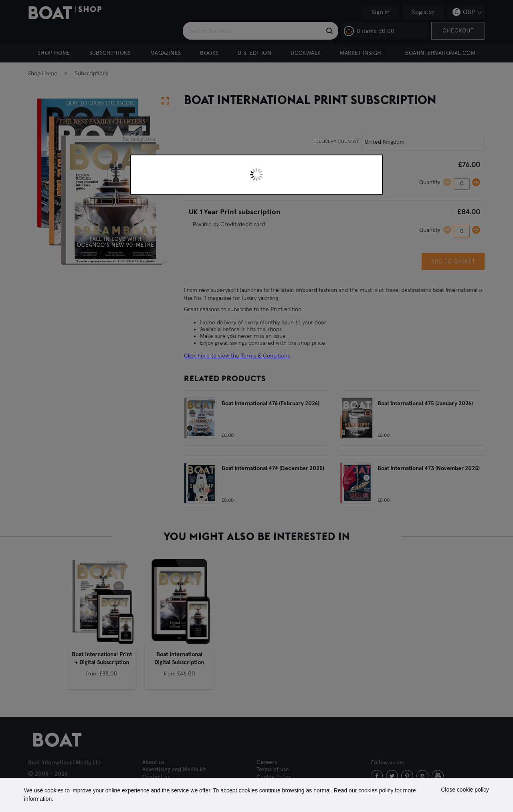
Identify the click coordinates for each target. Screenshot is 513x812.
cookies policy (376, 790)
